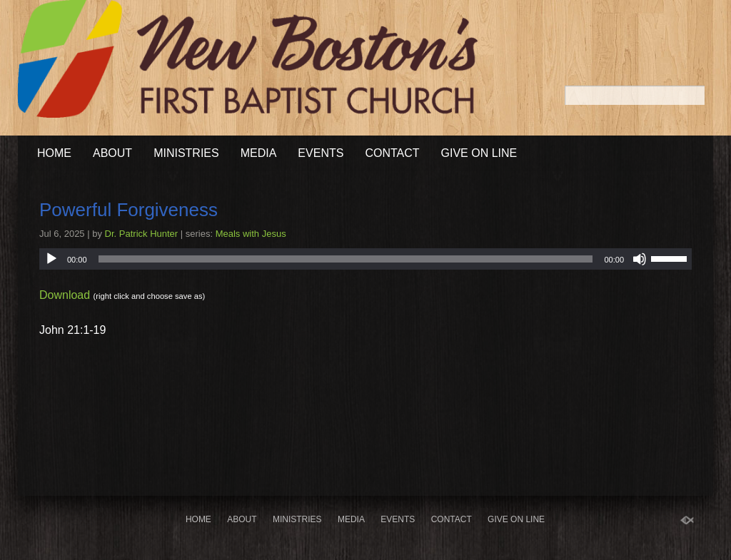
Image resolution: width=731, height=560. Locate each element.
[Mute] (640, 259)
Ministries (186, 153)
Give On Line (479, 153)
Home (54, 153)
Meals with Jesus (251, 234)
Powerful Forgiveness (128, 210)
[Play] (51, 259)
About (112, 153)
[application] (365, 259)
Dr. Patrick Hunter (142, 234)
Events (321, 153)
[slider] (346, 259)
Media (259, 153)
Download (65, 295)
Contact (392, 153)
